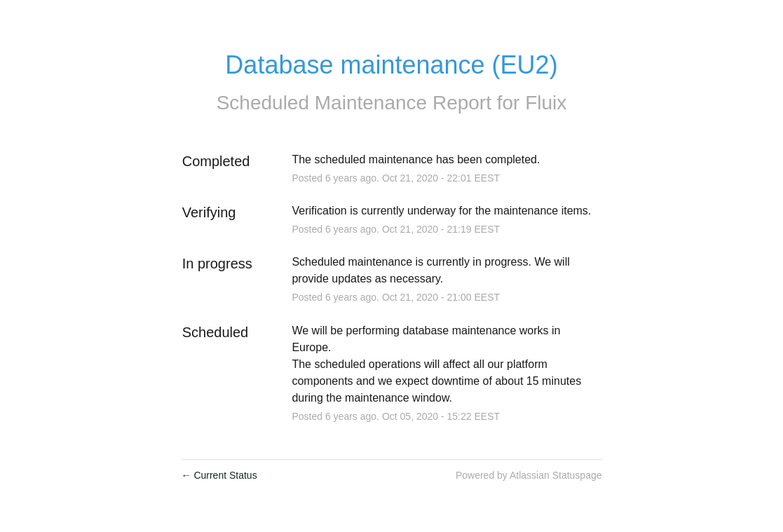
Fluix (546, 103)
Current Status (219, 475)
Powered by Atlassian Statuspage (529, 475)
